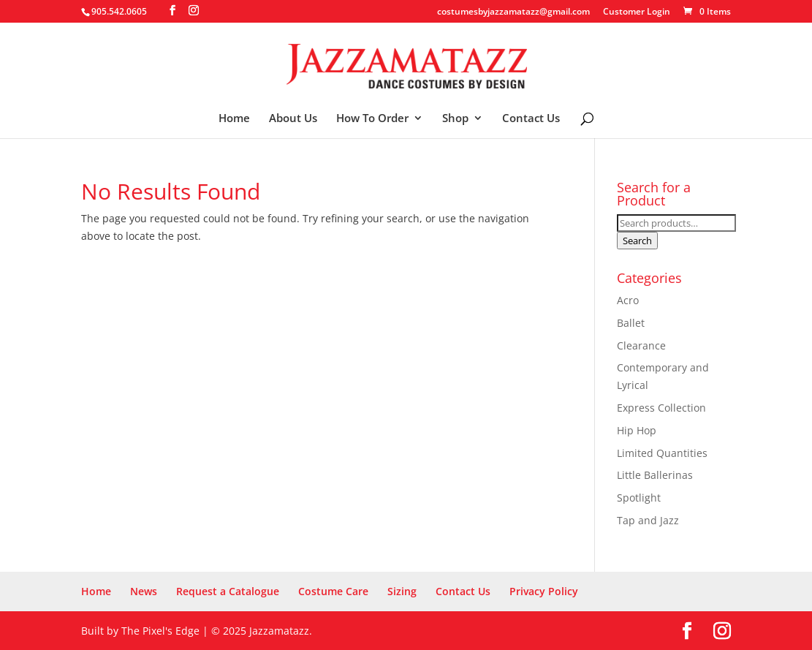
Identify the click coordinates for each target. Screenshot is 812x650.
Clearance (641, 345)
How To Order (372, 119)
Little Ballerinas (655, 475)
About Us (293, 119)
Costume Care (333, 591)
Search (637, 241)
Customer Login (637, 12)
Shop (455, 119)
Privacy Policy (544, 591)
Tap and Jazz (648, 520)
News (144, 591)
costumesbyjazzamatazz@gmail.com (513, 12)
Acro (628, 300)
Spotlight (639, 498)
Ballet (631, 323)
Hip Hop (637, 430)
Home (234, 119)
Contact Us (531, 119)
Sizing (402, 591)
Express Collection (661, 408)
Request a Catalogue (228, 591)
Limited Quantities (662, 453)
